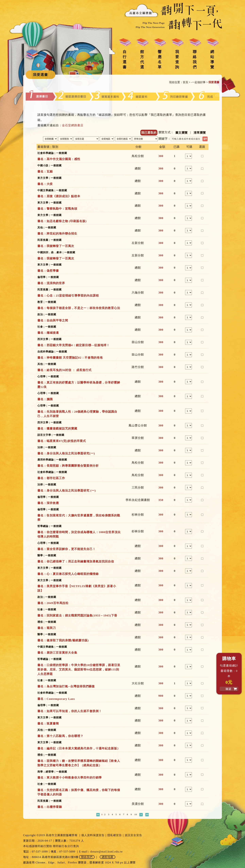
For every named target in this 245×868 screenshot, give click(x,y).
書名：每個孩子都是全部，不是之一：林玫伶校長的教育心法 (79, 308)
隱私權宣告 (115, 835)
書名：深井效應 (48, 503)
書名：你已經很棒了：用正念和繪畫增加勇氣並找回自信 (76, 561)
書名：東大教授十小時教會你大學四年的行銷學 (70, 778)
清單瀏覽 (200, 133)
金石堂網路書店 (73, 125)
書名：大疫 (45, 184)
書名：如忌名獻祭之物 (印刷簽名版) (62, 221)
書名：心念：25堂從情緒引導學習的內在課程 (68, 296)
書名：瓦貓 (45, 172)
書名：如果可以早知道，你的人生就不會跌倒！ (70, 711)
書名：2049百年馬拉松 (53, 603)
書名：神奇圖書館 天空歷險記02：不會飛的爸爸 (70, 358)
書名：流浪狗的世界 (51, 283)
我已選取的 (149, 133)
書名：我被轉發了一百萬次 (56, 246)
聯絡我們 (195, 59)
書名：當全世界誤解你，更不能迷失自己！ (67, 549)
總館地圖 (108, 857)
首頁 (185, 82)
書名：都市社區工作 (51, 478)
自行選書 (125, 59)
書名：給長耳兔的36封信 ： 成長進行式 (64, 370)
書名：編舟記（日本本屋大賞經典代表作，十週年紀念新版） (79, 748)
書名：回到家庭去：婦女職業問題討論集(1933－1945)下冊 (77, 616)
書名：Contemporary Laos (56, 699)
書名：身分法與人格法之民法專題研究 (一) (67, 491)
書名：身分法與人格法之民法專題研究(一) (66, 453)
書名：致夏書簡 (48, 724)
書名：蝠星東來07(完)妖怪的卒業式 (62, 441)
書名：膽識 (45, 399)
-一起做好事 (198, 82)
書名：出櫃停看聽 (50, 807)
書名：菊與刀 (47, 628)
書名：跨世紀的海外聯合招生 (57, 234)
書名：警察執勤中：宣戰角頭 (57, 209)
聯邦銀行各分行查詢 (66, 846)
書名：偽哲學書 (48, 271)
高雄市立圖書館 (56, 835)
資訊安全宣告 (133, 835)
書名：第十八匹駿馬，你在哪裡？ (60, 736)
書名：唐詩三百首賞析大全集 (57, 653)
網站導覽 (212, 59)
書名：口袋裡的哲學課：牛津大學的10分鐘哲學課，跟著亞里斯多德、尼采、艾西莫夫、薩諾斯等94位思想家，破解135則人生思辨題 (79, 670)
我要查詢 (177, 59)
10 (136, 814)
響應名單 (160, 59)
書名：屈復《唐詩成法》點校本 (59, 196)
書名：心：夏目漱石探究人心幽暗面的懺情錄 (68, 574)
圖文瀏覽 (182, 133)
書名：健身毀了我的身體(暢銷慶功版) (63, 640)
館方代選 (142, 59)
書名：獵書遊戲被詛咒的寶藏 (57, 429)
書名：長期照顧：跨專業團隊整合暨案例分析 (68, 466)
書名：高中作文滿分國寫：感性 (59, 159)
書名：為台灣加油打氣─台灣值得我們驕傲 (66, 686)
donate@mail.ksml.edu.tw (107, 852)
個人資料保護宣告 (93, 835)
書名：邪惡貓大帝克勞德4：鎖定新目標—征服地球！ (73, 345)
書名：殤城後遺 (48, 333)
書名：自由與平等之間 (53, 320)
